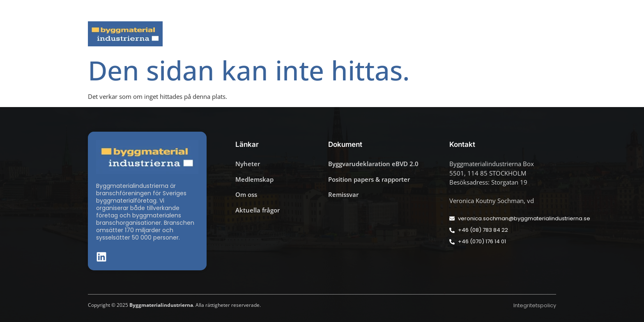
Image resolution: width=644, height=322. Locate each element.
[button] (554, 11)
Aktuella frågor (276, 34)
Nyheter (219, 34)
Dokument (419, 34)
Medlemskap (482, 34)
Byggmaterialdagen (351, 34)
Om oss (539, 34)
